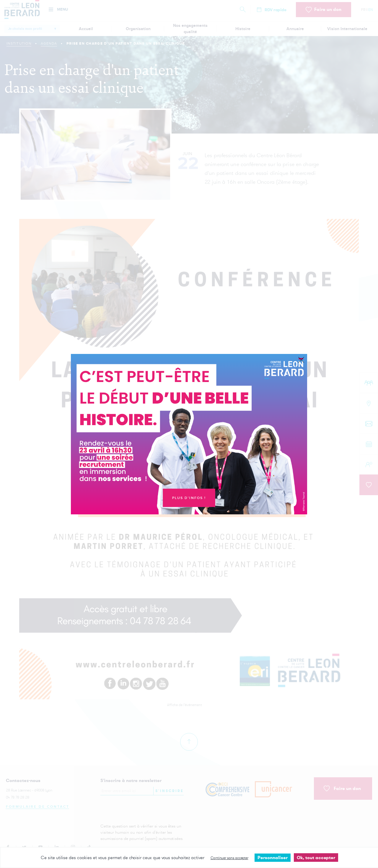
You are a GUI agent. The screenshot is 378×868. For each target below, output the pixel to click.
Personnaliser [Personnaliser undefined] (273, 858)
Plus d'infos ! (189, 498)
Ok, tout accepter (316, 858)
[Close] (301, 360)
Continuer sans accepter (229, 858)
